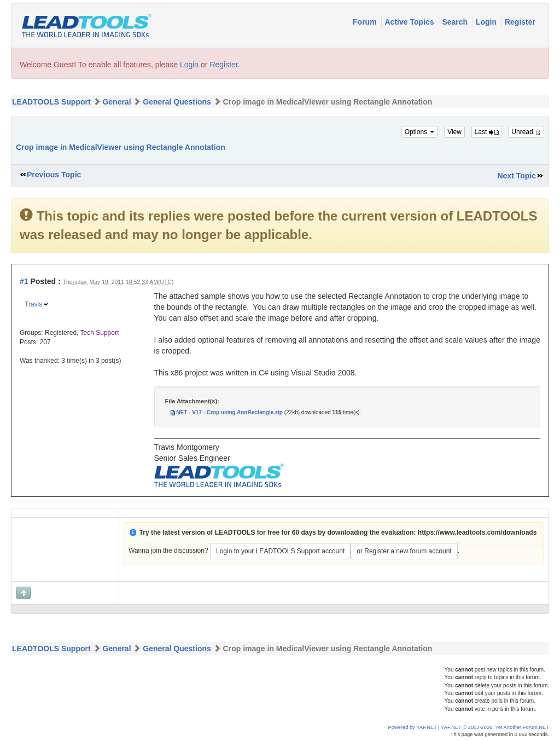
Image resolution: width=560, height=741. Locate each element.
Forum (366, 22)
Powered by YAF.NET (413, 727)
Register (520, 22)
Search (456, 22)
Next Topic (517, 176)
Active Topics (410, 22)
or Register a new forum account (404, 551)
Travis (33, 304)
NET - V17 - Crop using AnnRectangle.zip (229, 412)
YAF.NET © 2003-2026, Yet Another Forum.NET (495, 727)
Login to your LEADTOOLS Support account (280, 551)
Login (487, 22)
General (116, 102)
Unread (526, 132)
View (454, 132)
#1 (24, 281)
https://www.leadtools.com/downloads (477, 532)
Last (487, 132)
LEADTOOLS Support (51, 102)
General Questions (177, 102)
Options (420, 132)
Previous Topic (54, 175)
